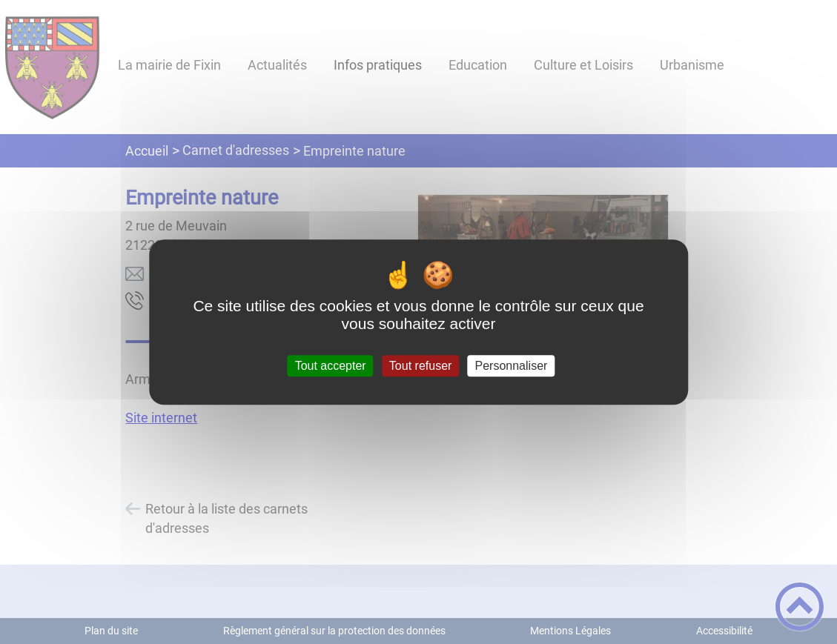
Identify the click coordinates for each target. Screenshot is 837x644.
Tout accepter (331, 366)
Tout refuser (420, 366)
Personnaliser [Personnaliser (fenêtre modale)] (512, 366)
